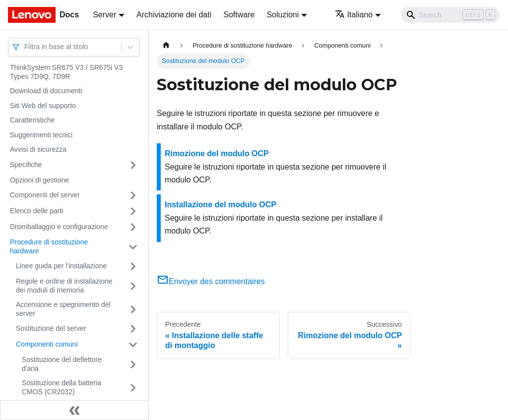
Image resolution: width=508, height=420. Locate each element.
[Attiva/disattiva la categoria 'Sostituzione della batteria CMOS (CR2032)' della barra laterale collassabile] (133, 388)
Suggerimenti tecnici (41, 135)
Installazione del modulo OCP (221, 205)
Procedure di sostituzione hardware (49, 246)
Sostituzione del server (51, 328)
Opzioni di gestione (39, 180)
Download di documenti (46, 91)
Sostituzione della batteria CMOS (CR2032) (62, 387)
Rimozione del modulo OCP (217, 153)
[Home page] (166, 45)
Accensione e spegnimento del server (63, 309)
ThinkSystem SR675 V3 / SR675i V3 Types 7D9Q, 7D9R (66, 72)
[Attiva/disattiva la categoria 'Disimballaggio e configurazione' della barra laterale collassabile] (133, 227)
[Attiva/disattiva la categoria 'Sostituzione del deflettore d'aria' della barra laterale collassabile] (133, 364)
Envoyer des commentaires (211, 281)
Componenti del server (45, 195)
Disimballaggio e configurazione (59, 227)
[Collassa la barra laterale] (74, 410)
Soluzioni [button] (283, 15)
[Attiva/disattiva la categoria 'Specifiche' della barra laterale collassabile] (133, 165)
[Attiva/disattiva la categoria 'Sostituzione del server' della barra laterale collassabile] (133, 329)
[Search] (450, 15)
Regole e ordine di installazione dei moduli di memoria (64, 286)
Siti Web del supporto (43, 106)
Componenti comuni (47, 344)
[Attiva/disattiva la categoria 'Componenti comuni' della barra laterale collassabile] (133, 345)
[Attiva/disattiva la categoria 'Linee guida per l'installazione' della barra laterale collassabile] (133, 266)
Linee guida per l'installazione (61, 266)
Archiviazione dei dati (174, 15)
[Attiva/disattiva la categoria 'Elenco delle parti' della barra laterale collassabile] (133, 211)
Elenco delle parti (36, 211)
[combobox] (25, 47)
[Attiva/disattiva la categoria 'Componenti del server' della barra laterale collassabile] (133, 195)
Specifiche (26, 165)
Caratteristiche (32, 120)
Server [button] (104, 15)
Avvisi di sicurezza (38, 149)
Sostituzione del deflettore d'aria (62, 364)
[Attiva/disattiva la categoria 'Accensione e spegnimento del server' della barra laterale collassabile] (133, 309)
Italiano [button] (354, 15)
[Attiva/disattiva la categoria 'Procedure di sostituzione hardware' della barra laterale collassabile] (133, 247)
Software (239, 15)
